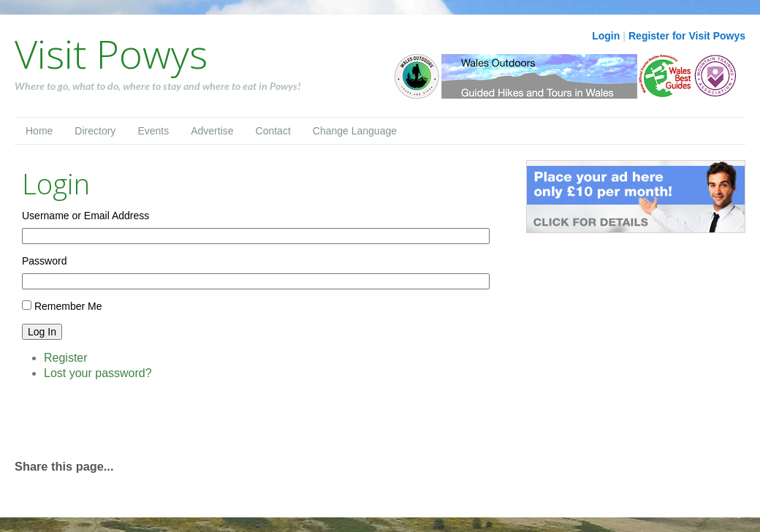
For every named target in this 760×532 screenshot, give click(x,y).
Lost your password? (98, 373)
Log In (42, 332)
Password (44, 261)
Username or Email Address (85, 216)
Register (66, 358)
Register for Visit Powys (687, 36)
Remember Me (68, 306)
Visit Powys (111, 53)
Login (606, 36)
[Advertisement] (186, 419)
